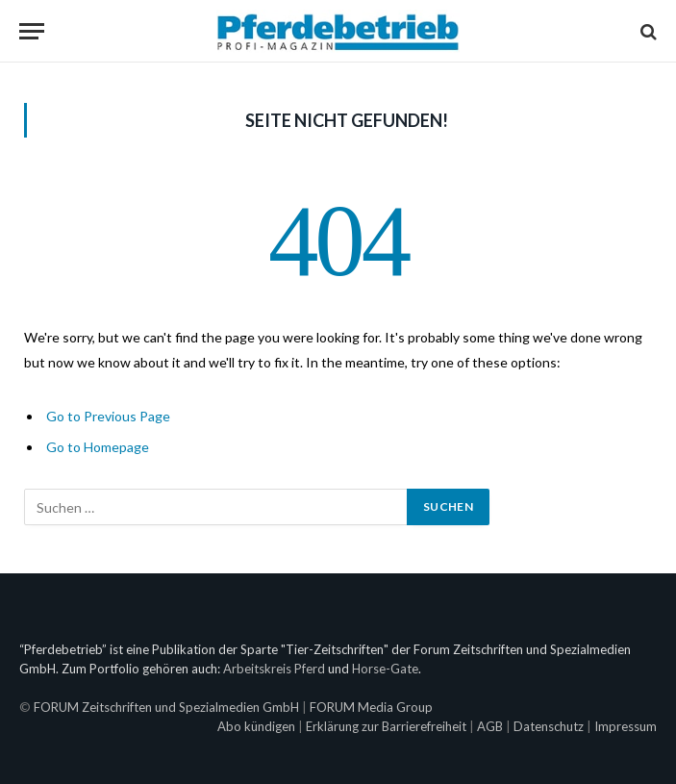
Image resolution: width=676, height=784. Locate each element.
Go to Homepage (98, 447)
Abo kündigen (256, 726)
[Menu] (32, 31)
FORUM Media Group (371, 707)
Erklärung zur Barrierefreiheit (386, 726)
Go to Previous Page (108, 416)
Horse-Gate (385, 669)
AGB (490, 726)
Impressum (626, 726)
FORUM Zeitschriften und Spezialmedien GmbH (166, 707)
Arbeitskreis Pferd (274, 669)
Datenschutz (549, 726)
